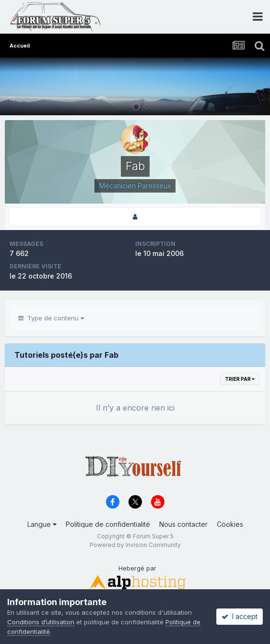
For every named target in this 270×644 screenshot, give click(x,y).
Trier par (240, 379)
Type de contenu (51, 318)
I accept (240, 616)
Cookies (230, 524)
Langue (42, 524)
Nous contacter (183, 524)
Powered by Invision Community (135, 545)
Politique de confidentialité (108, 524)
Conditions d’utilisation (41, 622)
